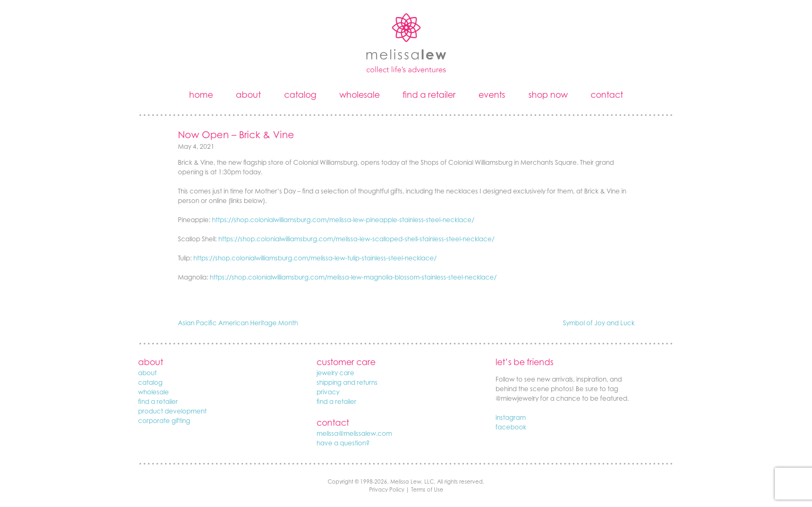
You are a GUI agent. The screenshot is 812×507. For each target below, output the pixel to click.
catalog (300, 95)
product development (172, 411)
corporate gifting (164, 421)
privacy (328, 392)
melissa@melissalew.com (354, 433)
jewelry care (335, 373)
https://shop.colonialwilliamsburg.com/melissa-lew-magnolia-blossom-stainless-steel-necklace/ (353, 277)
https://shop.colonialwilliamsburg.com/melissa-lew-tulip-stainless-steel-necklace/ (315, 258)
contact (607, 95)
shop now (548, 95)
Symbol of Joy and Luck (599, 323)
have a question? (343, 443)
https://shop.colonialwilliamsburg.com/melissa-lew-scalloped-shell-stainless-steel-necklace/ (356, 239)
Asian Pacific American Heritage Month (238, 323)
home (201, 95)
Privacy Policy (387, 489)
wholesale (360, 95)
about (248, 95)
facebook (511, 427)
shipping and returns (347, 382)
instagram (511, 417)
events (492, 95)
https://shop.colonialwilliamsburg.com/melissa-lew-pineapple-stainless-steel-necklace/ (343, 220)
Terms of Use (427, 489)
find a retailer (429, 95)
